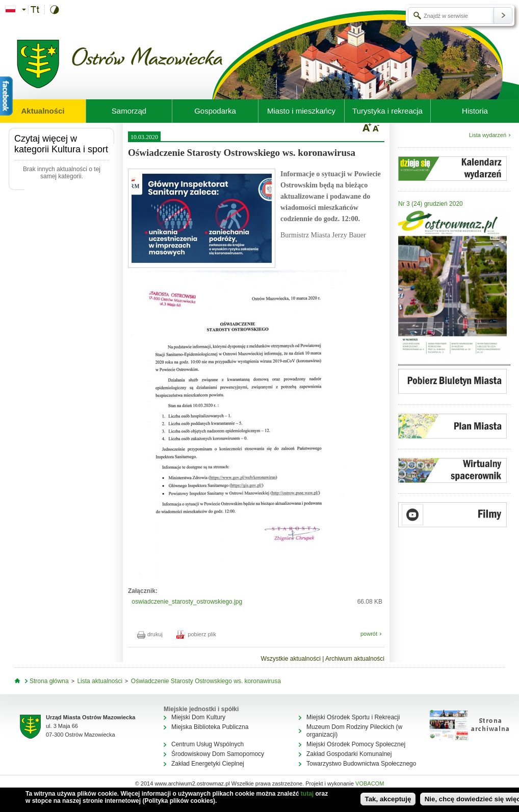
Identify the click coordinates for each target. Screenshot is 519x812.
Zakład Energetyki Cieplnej (208, 764)
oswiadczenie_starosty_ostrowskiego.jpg (187, 602)
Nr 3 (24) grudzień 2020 (431, 204)
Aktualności (43, 111)
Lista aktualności (100, 681)
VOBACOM (370, 783)
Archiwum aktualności (355, 659)
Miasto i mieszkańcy (301, 111)
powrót (369, 634)
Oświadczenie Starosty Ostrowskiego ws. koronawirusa (206, 681)
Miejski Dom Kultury (198, 717)
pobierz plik (196, 634)
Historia (475, 111)
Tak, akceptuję (388, 799)
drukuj (150, 634)
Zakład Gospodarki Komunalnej (349, 754)
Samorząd (129, 111)
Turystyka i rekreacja (387, 111)
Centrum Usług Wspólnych (207, 744)
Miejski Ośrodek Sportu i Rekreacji (353, 717)
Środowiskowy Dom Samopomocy (218, 754)
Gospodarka (215, 111)
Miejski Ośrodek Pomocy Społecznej (356, 744)
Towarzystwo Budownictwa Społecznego (361, 764)
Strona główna (49, 681)
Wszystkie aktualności (290, 659)
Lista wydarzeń (488, 135)
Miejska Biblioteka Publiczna (210, 727)
